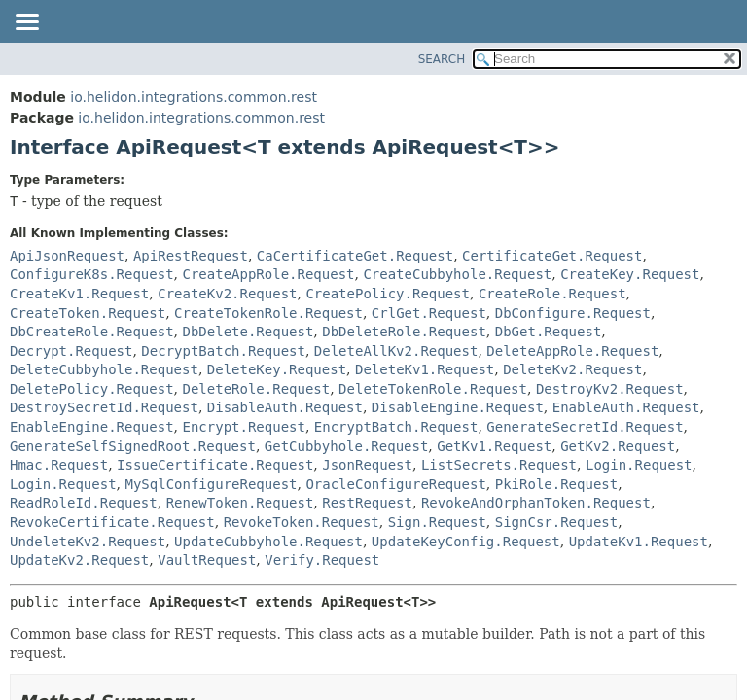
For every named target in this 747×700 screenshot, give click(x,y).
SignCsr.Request (556, 522)
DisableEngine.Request (458, 407)
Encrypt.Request (243, 427)
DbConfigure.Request (573, 313)
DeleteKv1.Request (425, 369)
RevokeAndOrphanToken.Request (536, 503)
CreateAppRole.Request (268, 274)
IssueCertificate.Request (215, 465)
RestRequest (367, 503)
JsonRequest (367, 465)
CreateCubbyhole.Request (457, 274)
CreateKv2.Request (227, 294)
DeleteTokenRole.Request (433, 389)
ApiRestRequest (191, 256)
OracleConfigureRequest (395, 484)
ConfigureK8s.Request (92, 274)
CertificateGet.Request (552, 256)
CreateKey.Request (630, 274)
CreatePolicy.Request (388, 294)
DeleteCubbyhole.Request (104, 369)
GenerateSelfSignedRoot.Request (133, 446)
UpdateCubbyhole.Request (268, 542)
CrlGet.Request (429, 313)
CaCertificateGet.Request (355, 256)
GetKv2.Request (618, 446)
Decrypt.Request (71, 351)
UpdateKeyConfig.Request (466, 542)
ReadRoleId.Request (84, 503)
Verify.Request (322, 560)
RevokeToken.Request (302, 522)
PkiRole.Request (556, 484)
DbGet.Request (549, 332)
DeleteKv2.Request (572, 369)
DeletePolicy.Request (92, 389)
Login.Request (639, 465)
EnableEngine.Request (92, 427)
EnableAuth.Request (626, 407)
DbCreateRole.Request (92, 332)
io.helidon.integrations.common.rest (194, 97)
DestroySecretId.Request (104, 407)
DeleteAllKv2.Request (396, 351)
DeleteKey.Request (277, 369)
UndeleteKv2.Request (88, 542)
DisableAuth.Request (285, 407)
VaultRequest (207, 560)
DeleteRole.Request (256, 389)
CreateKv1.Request (79, 294)
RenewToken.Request (240, 503)
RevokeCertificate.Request (112, 522)
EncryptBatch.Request (396, 427)
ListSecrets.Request (499, 465)
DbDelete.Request (248, 332)
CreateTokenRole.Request (268, 313)
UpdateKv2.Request (79, 560)
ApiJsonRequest (67, 256)
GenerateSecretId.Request (585, 427)
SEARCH (442, 59)
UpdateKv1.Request (639, 542)
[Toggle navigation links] (26, 23)
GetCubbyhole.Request (347, 446)
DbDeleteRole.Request (404, 332)
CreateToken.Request (88, 313)
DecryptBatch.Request (223, 351)
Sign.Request (437, 522)
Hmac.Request (59, 465)
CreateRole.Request (552, 294)
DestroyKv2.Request (610, 389)
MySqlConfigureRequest (211, 484)
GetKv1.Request (494, 446)
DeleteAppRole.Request (572, 351)
